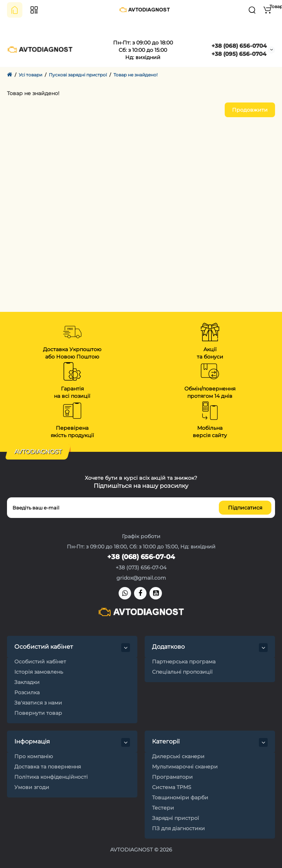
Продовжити (250, 110)
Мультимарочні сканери (185, 767)
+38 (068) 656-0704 (239, 46)
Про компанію (34, 756)
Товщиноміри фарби (180, 797)
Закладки (27, 682)
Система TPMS (172, 787)
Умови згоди (32, 787)
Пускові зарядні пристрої (78, 75)
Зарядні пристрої (176, 818)
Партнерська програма (184, 662)
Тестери (163, 808)
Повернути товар (38, 713)
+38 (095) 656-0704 (239, 54)
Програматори (172, 777)
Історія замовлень (39, 672)
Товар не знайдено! (135, 75)
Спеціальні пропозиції (182, 672)
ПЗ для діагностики (178, 828)
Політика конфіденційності (51, 777)
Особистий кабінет (40, 662)
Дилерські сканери (178, 756)
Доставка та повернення (48, 767)
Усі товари (30, 75)
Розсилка (27, 692)
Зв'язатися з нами (38, 703)
